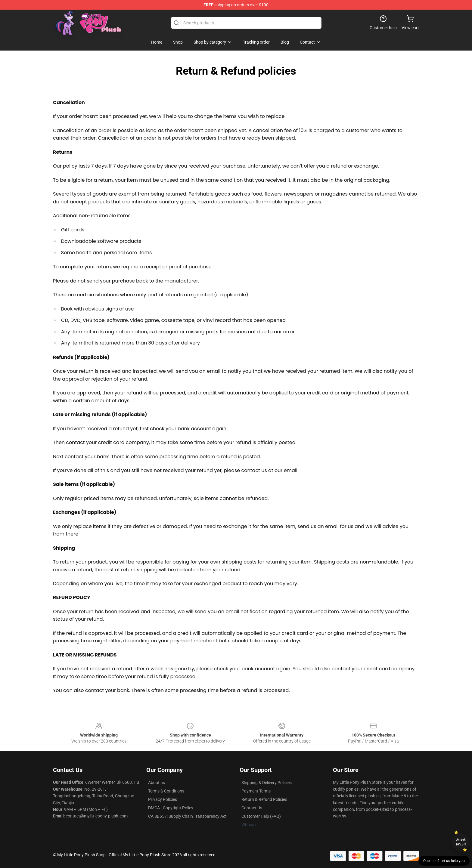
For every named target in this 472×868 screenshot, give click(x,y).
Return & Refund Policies (264, 799)
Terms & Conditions (166, 791)
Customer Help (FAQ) (261, 816)
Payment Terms (256, 791)
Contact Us (252, 808)
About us (157, 783)
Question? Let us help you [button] (444, 861)
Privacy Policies (163, 799)
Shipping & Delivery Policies (267, 783)
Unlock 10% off (461, 842)
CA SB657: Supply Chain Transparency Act (187, 816)
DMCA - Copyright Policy (171, 808)
